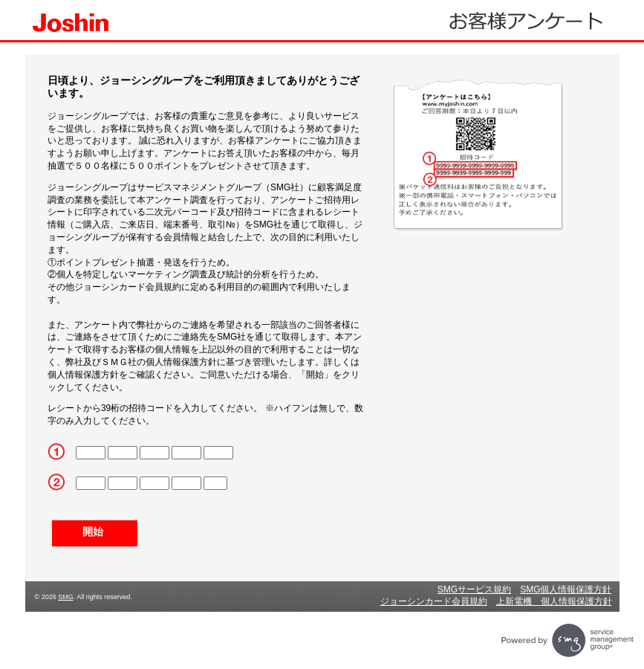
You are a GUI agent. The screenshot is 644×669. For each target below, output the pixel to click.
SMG (66, 597)
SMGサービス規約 (474, 589)
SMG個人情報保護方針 (566, 589)
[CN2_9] (215, 483)
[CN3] (155, 453)
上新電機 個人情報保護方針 (554, 601)
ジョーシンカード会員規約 (434, 601)
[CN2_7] (155, 483)
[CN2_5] (91, 483)
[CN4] (186, 453)
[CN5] (218, 453)
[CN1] (91, 453)
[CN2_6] (123, 483)
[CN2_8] (186, 483)
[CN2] (123, 453)
